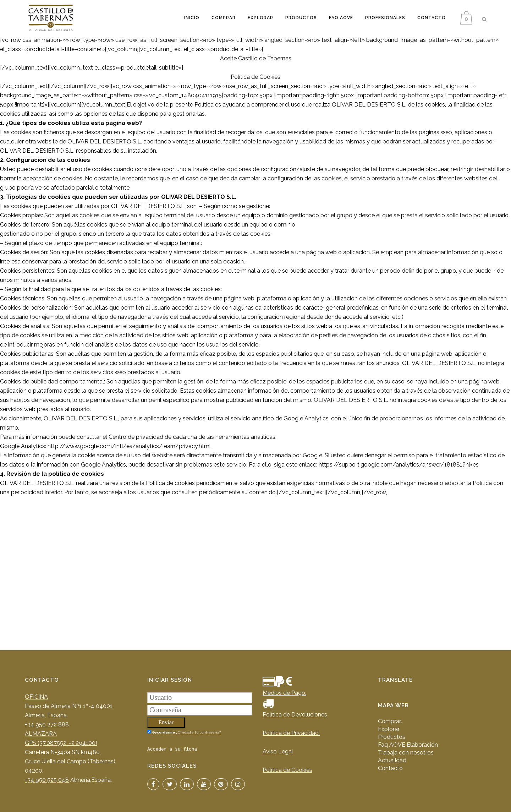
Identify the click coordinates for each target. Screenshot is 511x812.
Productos (392, 737)
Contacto (390, 768)
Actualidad (392, 760)
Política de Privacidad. (291, 733)
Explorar (389, 729)
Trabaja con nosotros (406, 753)
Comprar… (390, 721)
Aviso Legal (278, 751)
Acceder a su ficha (172, 749)
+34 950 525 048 (47, 780)
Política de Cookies (287, 770)
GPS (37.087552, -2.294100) (61, 743)
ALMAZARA (41, 734)
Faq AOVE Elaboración (408, 745)
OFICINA (36, 697)
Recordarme (161, 732)
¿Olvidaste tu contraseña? (199, 732)
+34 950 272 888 (47, 724)
